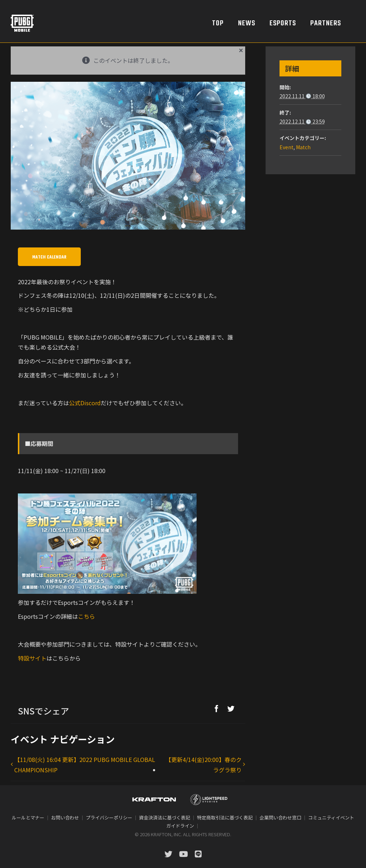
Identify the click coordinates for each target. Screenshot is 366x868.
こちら (86, 616)
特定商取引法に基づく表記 (225, 817)
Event (286, 147)
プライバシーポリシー (109, 817)
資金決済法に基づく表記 (165, 817)
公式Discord (85, 403)
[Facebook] (217, 708)
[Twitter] (231, 708)
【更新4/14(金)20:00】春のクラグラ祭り (204, 765)
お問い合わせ (65, 817)
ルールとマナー (28, 817)
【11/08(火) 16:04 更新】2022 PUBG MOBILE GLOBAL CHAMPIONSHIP (85, 765)
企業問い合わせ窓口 (280, 817)
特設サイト (32, 658)
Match (303, 147)
